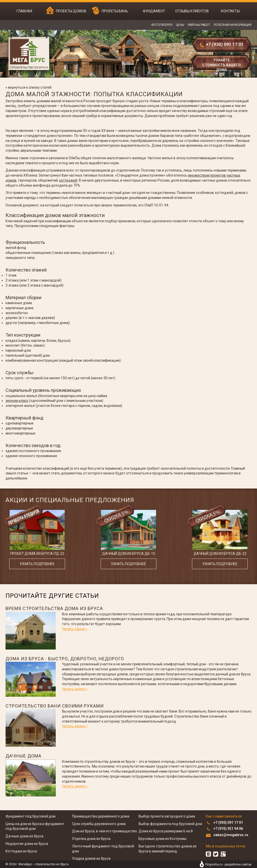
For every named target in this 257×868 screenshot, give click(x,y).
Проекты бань (115, 11)
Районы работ (199, 25)
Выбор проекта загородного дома (167, 816)
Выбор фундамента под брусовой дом (170, 824)
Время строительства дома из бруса (54, 608)
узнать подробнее (37, 564)
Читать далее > (75, 629)
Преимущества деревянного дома (101, 816)
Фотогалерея (162, 25)
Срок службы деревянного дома (99, 824)
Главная (24, 11)
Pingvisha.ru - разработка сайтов (228, 864)
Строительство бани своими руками (55, 706)
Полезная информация (233, 25)
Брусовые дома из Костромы (163, 839)
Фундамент (154, 11)
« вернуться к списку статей (28, 87)
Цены (180, 25)
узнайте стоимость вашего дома (221, 64)
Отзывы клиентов (192, 11)
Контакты (230, 11)
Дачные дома (23, 756)
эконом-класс (17, 401)
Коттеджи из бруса (21, 851)
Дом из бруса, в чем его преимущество (105, 831)
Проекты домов (71, 11)
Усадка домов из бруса (91, 858)
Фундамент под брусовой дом (30, 816)
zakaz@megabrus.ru (231, 835)
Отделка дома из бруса (91, 839)
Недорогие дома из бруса (27, 844)
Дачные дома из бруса (24, 836)
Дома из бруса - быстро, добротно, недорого (65, 659)
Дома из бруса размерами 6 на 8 (166, 831)
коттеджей (68, 180)
